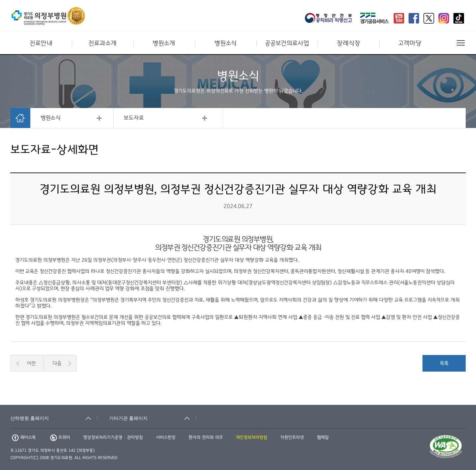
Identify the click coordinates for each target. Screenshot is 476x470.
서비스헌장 (166, 437)
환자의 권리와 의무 (206, 437)
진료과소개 (103, 43)
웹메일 (323, 437)
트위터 (60, 437)
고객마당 (410, 43)
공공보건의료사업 (287, 43)
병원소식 (226, 43)
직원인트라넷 (292, 437)
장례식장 (349, 43)
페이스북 (24, 437)
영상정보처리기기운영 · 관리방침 (113, 437)
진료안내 (41, 43)
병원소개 (164, 43)
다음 (57, 363)
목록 (444, 363)
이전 (31, 363)
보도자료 (134, 118)
